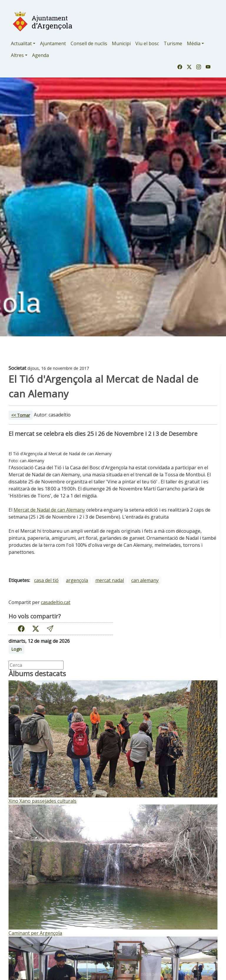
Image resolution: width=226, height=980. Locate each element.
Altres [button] (17, 55)
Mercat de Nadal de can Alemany (49, 510)
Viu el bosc (147, 43)
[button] (50, 629)
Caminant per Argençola (35, 933)
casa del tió (46, 580)
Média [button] (194, 43)
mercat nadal (110, 580)
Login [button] (16, 649)
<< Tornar (21, 415)
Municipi (121, 43)
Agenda (40, 55)
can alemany (145, 580)
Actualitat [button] (21, 43)
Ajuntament (53, 43)
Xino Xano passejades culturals (43, 801)
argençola (77, 580)
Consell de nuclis (89, 43)
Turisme (173, 43)
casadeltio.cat (56, 602)
